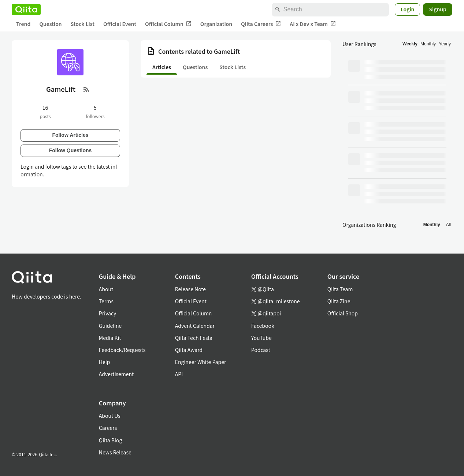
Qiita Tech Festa (194, 338)
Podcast (261, 350)
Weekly (410, 44)
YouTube (261, 338)
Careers (108, 428)
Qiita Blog (111, 440)
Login (408, 9)
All (448, 225)
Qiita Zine (339, 301)
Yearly (445, 44)
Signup (438, 9)
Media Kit (110, 338)
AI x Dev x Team (313, 24)
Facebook (263, 326)
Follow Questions (70, 150)
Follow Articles (70, 135)
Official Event (120, 24)
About (106, 289)
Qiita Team (340, 289)
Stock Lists (233, 67)
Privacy (107, 313)
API (179, 374)
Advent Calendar (195, 326)
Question (50, 24)
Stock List (83, 24)
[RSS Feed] (86, 89)
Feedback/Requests (122, 350)
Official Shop (343, 313)
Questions (195, 67)
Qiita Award (189, 350)
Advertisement (116, 374)
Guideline (110, 326)
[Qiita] (26, 10)
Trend (23, 24)
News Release (115, 452)
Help (105, 362)
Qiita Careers (261, 24)
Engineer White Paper (201, 362)
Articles (162, 67)
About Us (110, 416)
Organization (216, 24)
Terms (106, 301)
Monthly (428, 44)
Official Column (168, 24)
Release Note (190, 289)
